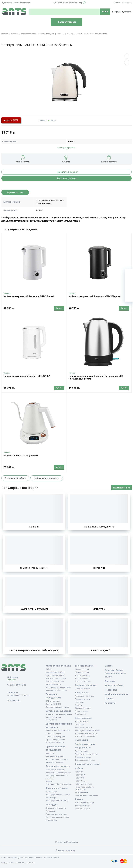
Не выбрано (13, 680)
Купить (59, 308)
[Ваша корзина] (129, 273)
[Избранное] (129, 281)
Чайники (7, 293)
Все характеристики (66, 148)
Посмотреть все (121, 488)
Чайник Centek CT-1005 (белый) (21, 456)
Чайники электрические (47, 478)
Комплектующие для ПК (34, 568)
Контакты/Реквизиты (67, 842)
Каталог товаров (65, 22)
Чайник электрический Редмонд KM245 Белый (29, 296)
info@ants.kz (75, 3)
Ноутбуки (99, 568)
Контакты (127, 3)
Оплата (117, 3)
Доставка (126, 12)
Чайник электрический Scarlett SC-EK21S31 (27, 376)
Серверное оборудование (99, 527)
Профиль (116, 12)
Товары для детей (99, 651)
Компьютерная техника (34, 609)
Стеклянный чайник (15, 478)
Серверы (34, 527)
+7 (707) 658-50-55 (60, 3)
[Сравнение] (129, 290)
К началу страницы (66, 850)
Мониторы (99, 609)
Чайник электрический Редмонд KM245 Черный (95, 296)
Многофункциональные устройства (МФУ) (34, 651)
